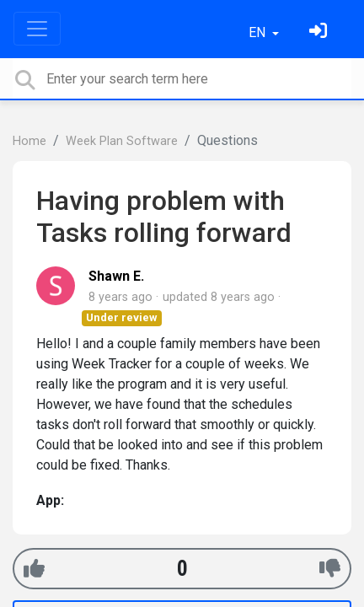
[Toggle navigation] (37, 29)
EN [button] (259, 32)
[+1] (34, 569)
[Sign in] (320, 32)
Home (29, 141)
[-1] (330, 569)
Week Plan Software (122, 141)
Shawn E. (116, 276)
